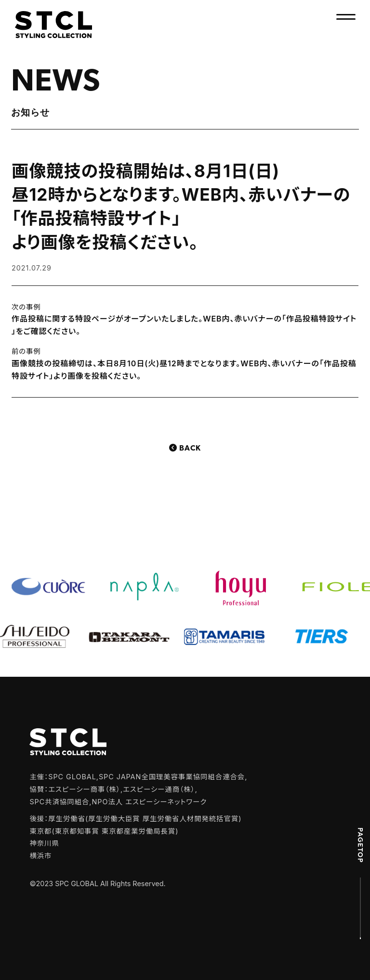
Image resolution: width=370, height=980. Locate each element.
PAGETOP (360, 845)
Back (190, 449)
